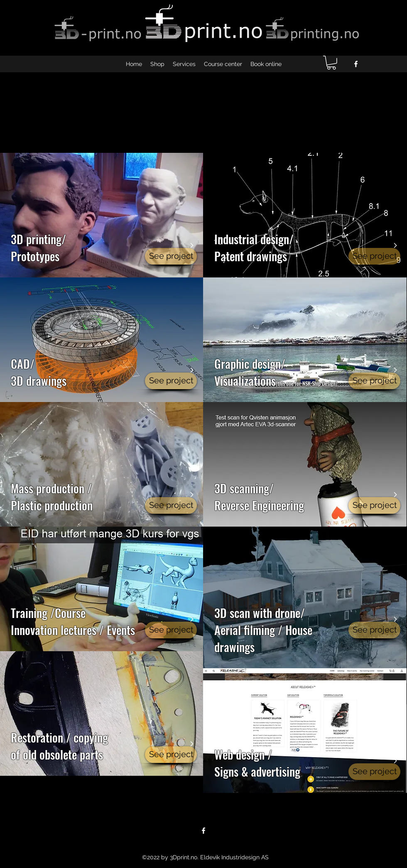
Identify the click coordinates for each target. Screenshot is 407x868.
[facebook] (356, 64)
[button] (331, 63)
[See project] (171, 256)
